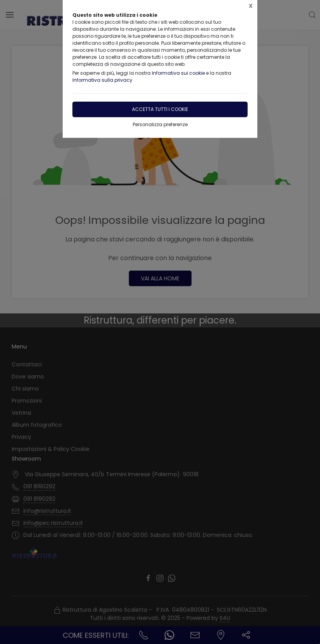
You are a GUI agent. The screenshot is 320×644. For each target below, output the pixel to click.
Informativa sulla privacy (102, 80)
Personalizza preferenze (160, 124)
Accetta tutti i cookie (160, 109)
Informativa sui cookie (178, 73)
